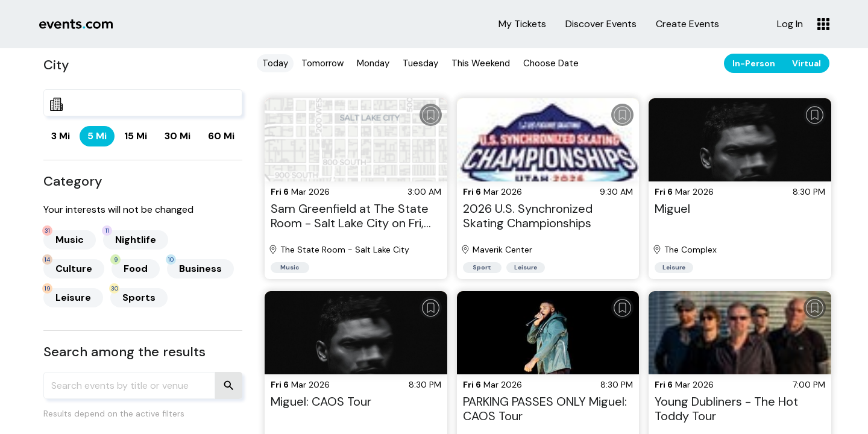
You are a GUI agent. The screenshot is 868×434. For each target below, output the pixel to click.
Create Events (687, 24)
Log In (790, 24)
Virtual (807, 63)
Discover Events (601, 24)
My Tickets (522, 24)
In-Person (754, 63)
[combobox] (143, 103)
